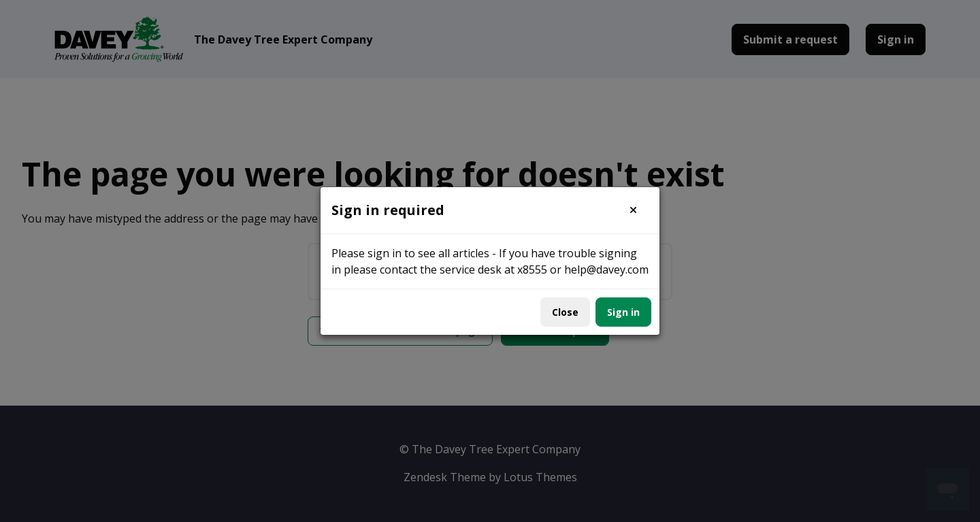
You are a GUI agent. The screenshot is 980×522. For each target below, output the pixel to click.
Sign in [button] (623, 312)
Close (565, 312)
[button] (633, 210)
